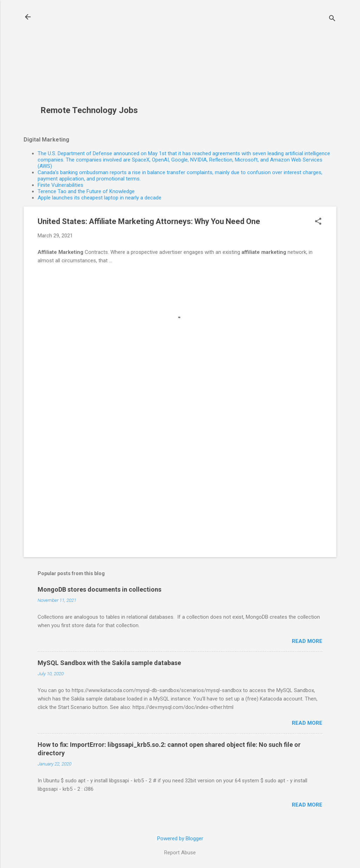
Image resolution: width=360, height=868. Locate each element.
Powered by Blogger (180, 839)
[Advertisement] (92, 57)
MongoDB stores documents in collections (99, 589)
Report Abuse (180, 853)
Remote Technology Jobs (89, 110)
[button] (318, 222)
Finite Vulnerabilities (60, 185)
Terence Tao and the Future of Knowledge (86, 191)
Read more (307, 641)
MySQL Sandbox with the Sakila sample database (109, 663)
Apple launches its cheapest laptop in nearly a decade (99, 198)
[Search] (332, 19)
